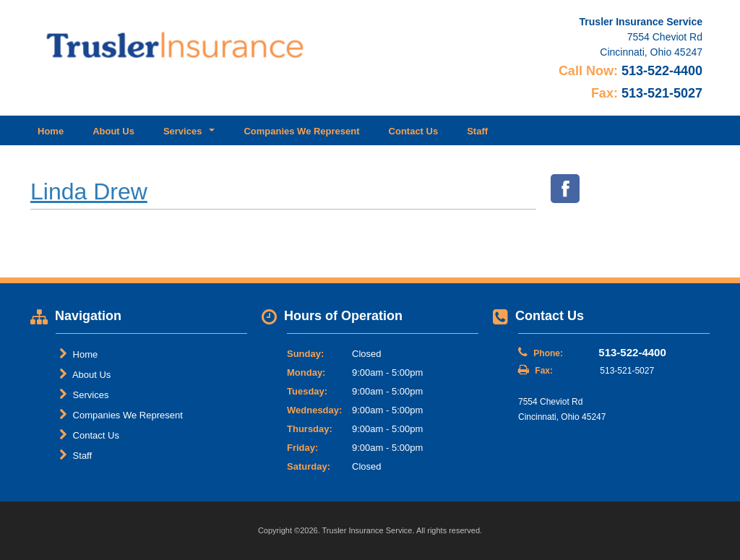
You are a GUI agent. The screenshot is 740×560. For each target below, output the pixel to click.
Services (84, 395)
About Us (113, 131)
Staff (477, 131)
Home (51, 131)
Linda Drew (89, 191)
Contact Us (414, 131)
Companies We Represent (301, 131)
